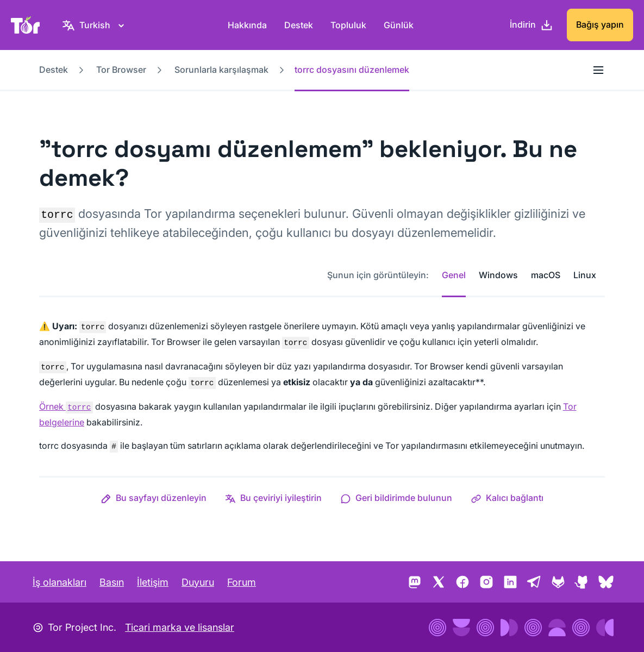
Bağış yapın (600, 24)
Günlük (399, 25)
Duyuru (198, 582)
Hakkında (247, 25)
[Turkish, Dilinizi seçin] (95, 25)
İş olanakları (60, 582)
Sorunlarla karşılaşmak (221, 70)
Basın (112, 582)
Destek (299, 25)
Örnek (66, 406)
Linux (585, 275)
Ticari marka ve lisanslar (180, 627)
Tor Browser (121, 70)
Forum (242, 582)
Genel (454, 275)
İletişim (153, 582)
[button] (154, 498)
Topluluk (348, 25)
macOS (546, 275)
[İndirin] (532, 25)
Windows (498, 275)
